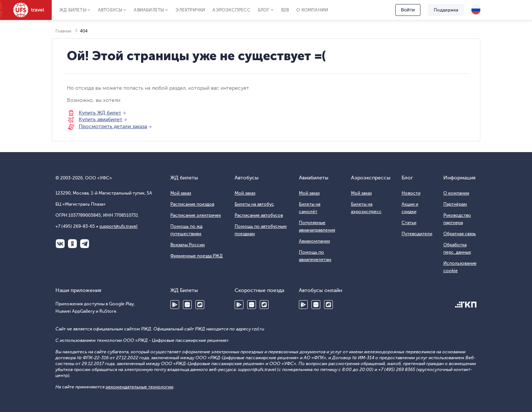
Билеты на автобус (254, 204)
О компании (312, 10)
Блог (264, 10)
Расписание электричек (196, 215)
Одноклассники (72, 244)
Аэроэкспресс (231, 10)
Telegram (85, 244)
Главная (63, 31)
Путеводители (417, 234)
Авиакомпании (314, 241)
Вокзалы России (187, 245)
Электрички (190, 10)
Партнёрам (455, 204)
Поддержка (446, 10)
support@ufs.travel (118, 226)
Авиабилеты (149, 10)
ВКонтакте (60, 244)
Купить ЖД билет (100, 113)
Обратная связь (460, 234)
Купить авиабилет (100, 119)
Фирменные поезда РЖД (197, 256)
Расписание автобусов (259, 215)
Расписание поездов (192, 204)
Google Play (175, 305)
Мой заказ (181, 193)
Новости (411, 193)
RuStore (200, 305)
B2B (285, 10)
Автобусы (110, 10)
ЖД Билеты (73, 10)
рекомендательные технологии (139, 387)
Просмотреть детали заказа (113, 126)
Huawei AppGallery (187, 305)
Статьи (409, 223)
